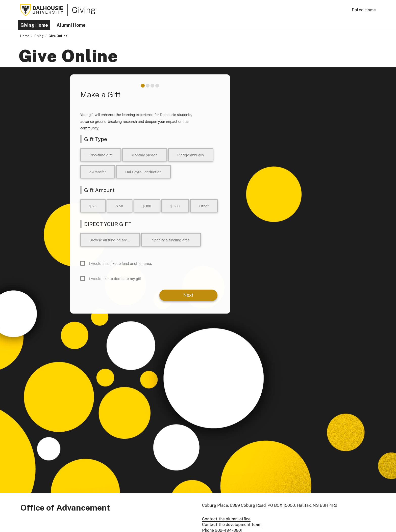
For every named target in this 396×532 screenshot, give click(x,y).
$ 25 (93, 206)
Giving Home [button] (34, 25)
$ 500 (175, 206)
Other (204, 206)
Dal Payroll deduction (143, 172)
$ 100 (147, 206)
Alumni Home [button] (71, 25)
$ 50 (119, 206)
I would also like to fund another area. (120, 263)
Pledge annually (191, 155)
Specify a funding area (171, 240)
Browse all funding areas (110, 240)
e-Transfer (98, 172)
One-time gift (101, 155)
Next (188, 295)
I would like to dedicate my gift (115, 278)
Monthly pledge (144, 155)
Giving (84, 10)
